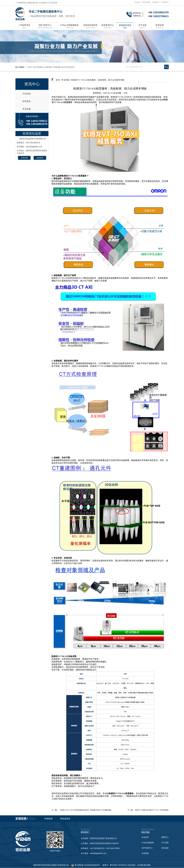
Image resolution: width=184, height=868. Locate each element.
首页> (58, 80)
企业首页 (145, 837)
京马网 (140, 865)
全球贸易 (145, 853)
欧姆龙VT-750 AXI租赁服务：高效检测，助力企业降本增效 (98, 80)
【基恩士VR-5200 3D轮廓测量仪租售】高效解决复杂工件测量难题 (85, 810)
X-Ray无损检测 (148, 843)
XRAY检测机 (38, 67)
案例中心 (165, 837)
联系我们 (165, 2)
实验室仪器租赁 (90, 27)
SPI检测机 (57, 67)
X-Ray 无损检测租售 (69, 27)
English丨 (138, 2)
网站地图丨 (147, 2)
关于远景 (142, 27)
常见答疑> (66, 80)
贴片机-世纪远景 (68, 67)
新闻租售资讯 (125, 27)
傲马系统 (147, 865)
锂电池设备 (65, 819)
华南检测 (48, 819)
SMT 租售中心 (45, 27)
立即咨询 (24, 158)
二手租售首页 (24, 27)
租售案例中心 (108, 27)
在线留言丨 (157, 2)
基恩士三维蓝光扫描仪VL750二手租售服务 (152, 810)
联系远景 (160, 27)
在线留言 (40, 158)
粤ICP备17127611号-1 (119, 865)
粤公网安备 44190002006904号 (87, 865)
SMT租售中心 (147, 848)
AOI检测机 (48, 67)
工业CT (30, 67)
